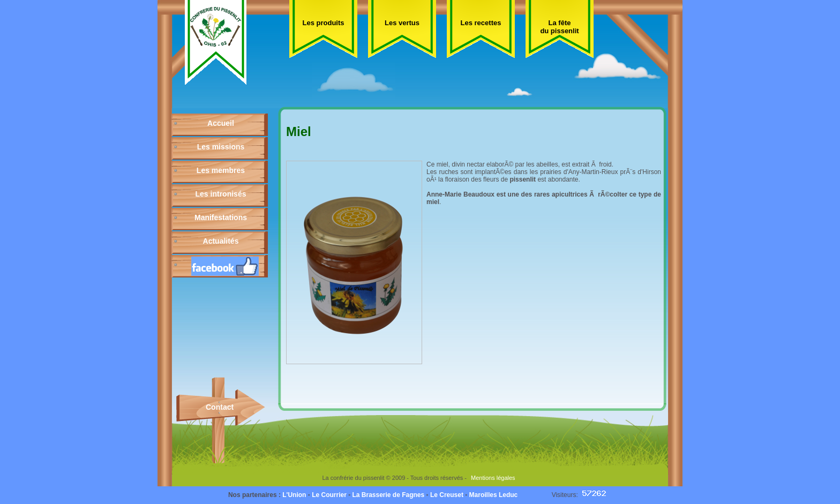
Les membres (221, 170)
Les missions (221, 147)
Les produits (323, 23)
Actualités (221, 241)
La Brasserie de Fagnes (388, 495)
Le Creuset (447, 495)
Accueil (221, 123)
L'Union (294, 495)
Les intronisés (221, 194)
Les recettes (481, 23)
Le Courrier (329, 495)
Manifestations (221, 217)
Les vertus (402, 23)
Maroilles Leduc (494, 495)
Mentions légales (493, 478)
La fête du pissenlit (559, 27)
